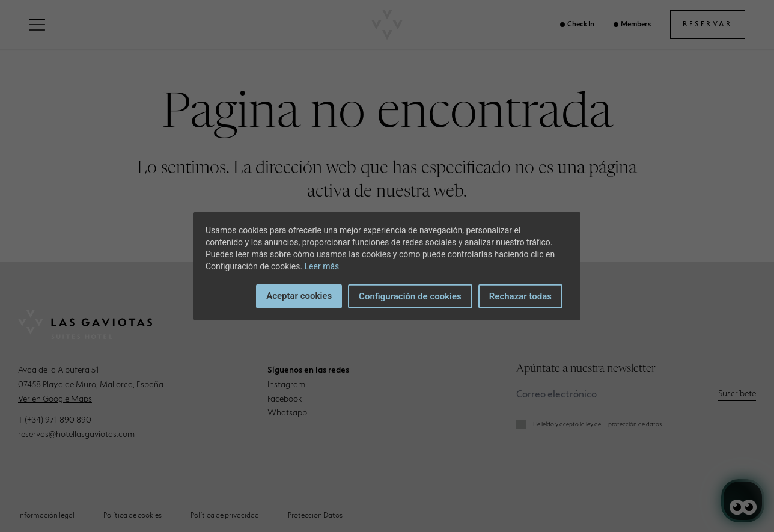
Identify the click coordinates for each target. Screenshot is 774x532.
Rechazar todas (520, 296)
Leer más (322, 266)
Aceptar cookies (299, 295)
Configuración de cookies (410, 296)
